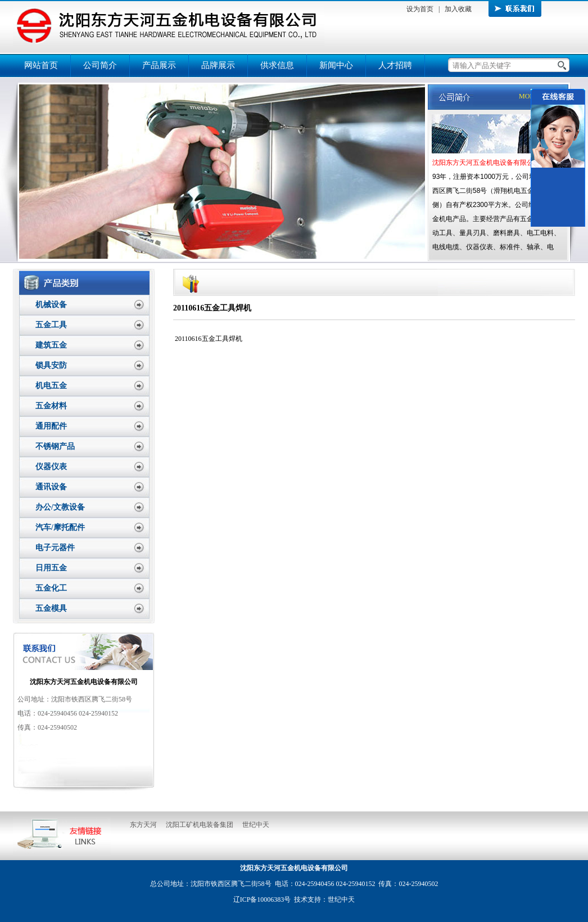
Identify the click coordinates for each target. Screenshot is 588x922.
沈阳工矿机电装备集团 (200, 825)
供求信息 (277, 65)
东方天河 (143, 825)
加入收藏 (458, 9)
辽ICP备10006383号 (262, 899)
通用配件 (51, 426)
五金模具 (51, 608)
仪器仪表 (51, 467)
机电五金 (51, 386)
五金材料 (51, 406)
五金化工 (51, 588)
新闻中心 (336, 65)
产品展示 (159, 65)
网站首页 (41, 65)
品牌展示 (218, 65)
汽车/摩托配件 (60, 527)
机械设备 (51, 305)
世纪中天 (256, 825)
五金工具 (51, 325)
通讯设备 (51, 487)
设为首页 (420, 9)
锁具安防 (51, 365)
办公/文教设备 (60, 507)
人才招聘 (395, 65)
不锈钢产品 (55, 446)
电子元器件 (55, 548)
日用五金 (51, 568)
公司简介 (100, 65)
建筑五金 (51, 345)
